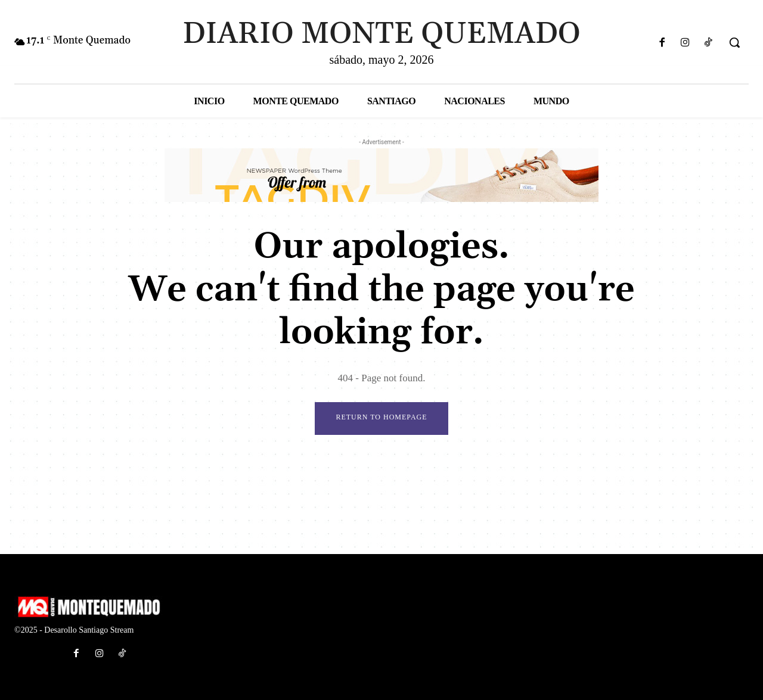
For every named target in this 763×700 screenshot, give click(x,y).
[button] (734, 42)
